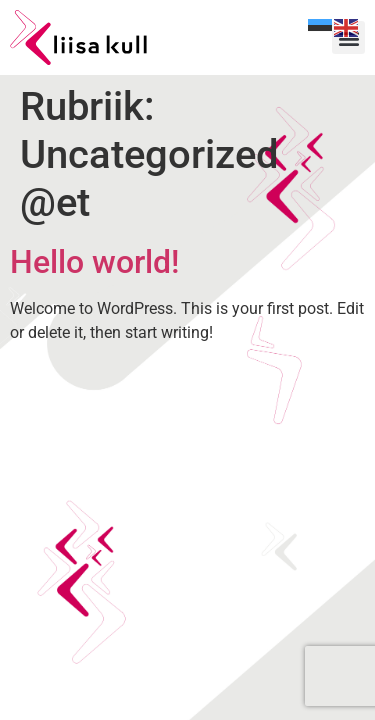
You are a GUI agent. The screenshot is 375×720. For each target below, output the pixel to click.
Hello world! (94, 262)
